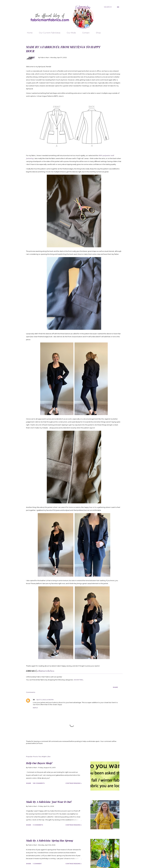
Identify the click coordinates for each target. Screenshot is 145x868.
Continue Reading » (74, 783)
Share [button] (115, 687)
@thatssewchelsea (46, 671)
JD (34, 700)
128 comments (39, 783)
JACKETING (78, 680)
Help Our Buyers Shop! (39, 763)
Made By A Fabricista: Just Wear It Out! (49, 802)
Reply (35, 708)
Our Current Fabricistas (48, 33)
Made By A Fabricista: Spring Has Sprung (50, 841)
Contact (85, 33)
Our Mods (70, 33)
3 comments (38, 825)
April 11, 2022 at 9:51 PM (45, 700)
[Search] (108, 7)
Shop (97, 33)
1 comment (37, 864)
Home (28, 33)
